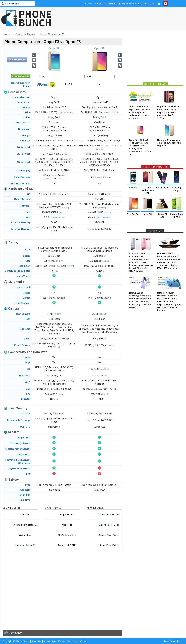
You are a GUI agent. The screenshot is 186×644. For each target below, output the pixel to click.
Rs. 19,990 (54, 84)
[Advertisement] (62, 590)
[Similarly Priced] (65, 113)
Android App (50, 641)
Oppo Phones (53, 508)
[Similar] (65, 208)
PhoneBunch (23, 641)
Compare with (11, 508)
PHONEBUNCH (35, 18)
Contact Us (64, 641)
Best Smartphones (174, 641)
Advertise (36, 641)
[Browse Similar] (57, 218)
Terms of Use (79, 641)
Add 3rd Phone (17, 60)
